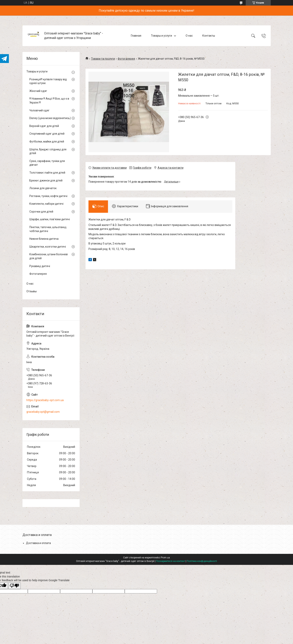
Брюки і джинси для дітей (46, 180)
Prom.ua (165, 558)
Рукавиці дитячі (40, 266)
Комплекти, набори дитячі (46, 204)
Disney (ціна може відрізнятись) (50, 118)
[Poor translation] (14, 586)
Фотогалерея (126, 59)
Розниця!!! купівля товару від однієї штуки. (48, 81)
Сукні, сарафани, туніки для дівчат (47, 163)
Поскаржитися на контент (171, 561)
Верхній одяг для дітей (44, 126)
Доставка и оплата (38, 543)
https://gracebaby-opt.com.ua (45, 400)
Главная (136, 36)
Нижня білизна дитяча (44, 239)
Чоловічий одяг (39, 110)
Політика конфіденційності (202, 561)
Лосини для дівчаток (43, 188)
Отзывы (32, 291)
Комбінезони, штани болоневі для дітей (49, 256)
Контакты (209, 36)
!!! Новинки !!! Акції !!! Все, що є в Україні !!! (49, 101)
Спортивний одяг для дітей (47, 134)
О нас (189, 36)
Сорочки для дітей (41, 212)
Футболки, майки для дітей (47, 142)
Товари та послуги (103, 59)
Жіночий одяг (38, 91)
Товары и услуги (161, 36)
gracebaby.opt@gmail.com (43, 412)
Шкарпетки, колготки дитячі (48, 247)
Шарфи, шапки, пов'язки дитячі (50, 219)
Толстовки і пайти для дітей (47, 173)
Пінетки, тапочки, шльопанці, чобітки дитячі (48, 229)
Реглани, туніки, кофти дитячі (48, 196)
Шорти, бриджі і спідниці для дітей (48, 151)
